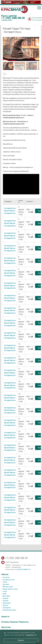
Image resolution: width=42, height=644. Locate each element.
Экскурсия (7, 608)
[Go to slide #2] (20, 66)
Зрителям (6, 627)
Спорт (5, 591)
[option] (21, 2)
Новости (5, 617)
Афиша (5, 574)
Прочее (6, 605)
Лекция (6, 601)
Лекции (6, 598)
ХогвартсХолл (10, 208)
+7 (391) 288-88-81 (13, 18)
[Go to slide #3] (31, 66)
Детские (6, 584)
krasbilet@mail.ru (23, 569)
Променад (7, 603)
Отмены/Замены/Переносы (15, 622)
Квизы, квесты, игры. (10, 589)
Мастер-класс (8, 587)
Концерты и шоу (9, 580)
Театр (5, 582)
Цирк (5, 594)
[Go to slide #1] (8, 66)
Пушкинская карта (9, 610)
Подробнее (31, 635)
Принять (21, 640)
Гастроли (6, 577)
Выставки (6, 596)
